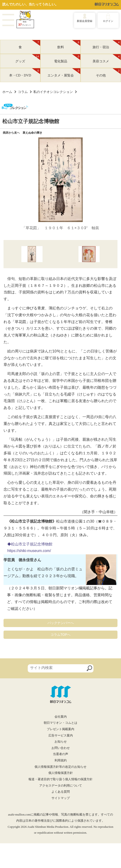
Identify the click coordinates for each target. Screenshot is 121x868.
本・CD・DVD (25, 73)
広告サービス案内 (61, 736)
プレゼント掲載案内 (60, 729)
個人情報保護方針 (61, 773)
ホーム (7, 92)
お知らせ (61, 742)
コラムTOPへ (60, 635)
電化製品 (67, 59)
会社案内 (61, 717)
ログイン (108, 21)
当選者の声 (60, 754)
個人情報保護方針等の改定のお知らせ (60, 767)
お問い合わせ (61, 748)
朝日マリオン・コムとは (60, 723)
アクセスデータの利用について (61, 786)
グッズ (28, 59)
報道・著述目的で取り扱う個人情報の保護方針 (60, 779)
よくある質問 (61, 792)
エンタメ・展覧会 (64, 73)
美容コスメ (107, 59)
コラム (23, 92)
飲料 (69, 44)
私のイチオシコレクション (53, 92)
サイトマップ (61, 798)
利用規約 (61, 760)
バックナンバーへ (61, 623)
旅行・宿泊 (107, 44)
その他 (108, 73)
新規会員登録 (85, 21)
